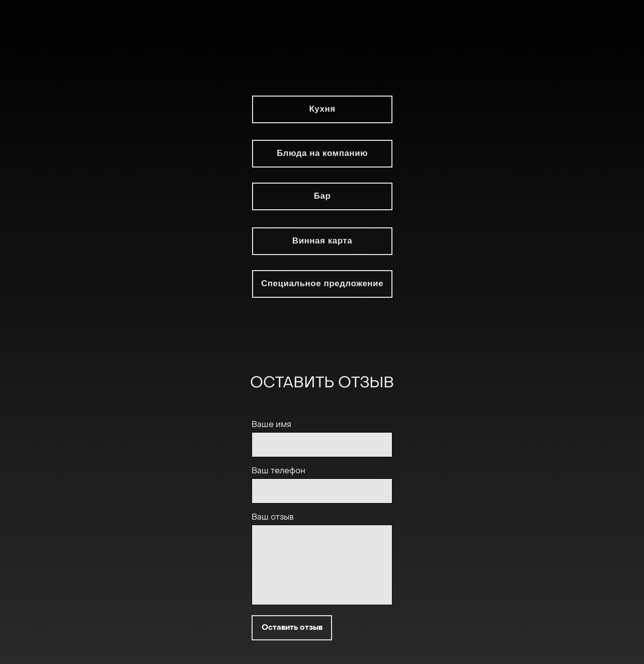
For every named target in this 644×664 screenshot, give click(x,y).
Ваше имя (271, 425)
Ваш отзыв (273, 518)
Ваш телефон (278, 471)
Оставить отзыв (292, 628)
